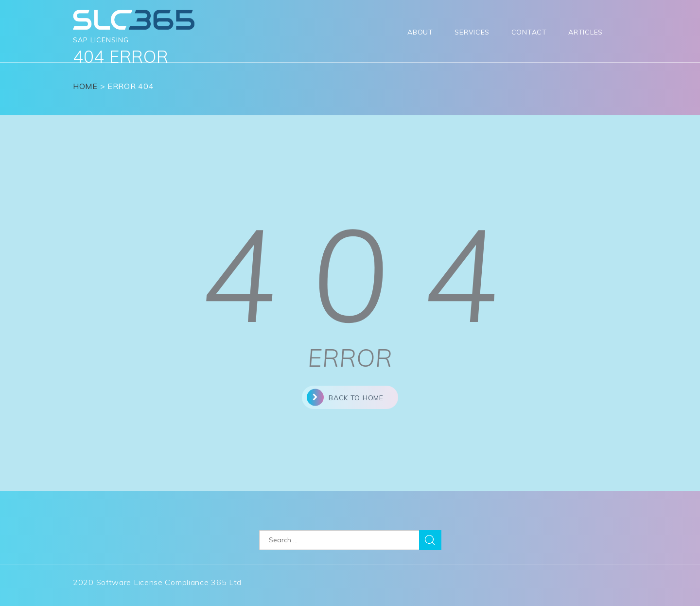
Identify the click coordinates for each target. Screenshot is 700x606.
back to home (345, 397)
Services (472, 32)
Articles (586, 32)
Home (85, 86)
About (420, 32)
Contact (529, 32)
